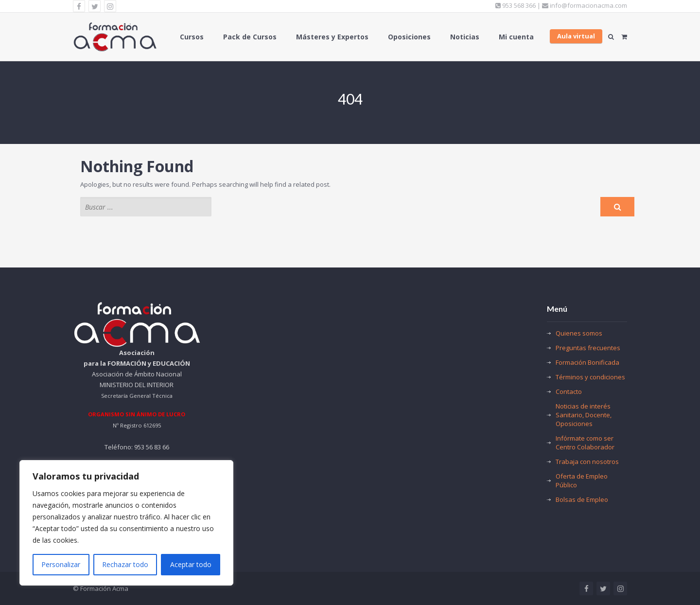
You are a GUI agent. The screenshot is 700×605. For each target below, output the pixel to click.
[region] (126, 523)
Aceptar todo (191, 564)
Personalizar (61, 564)
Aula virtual (576, 36)
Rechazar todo (125, 564)
